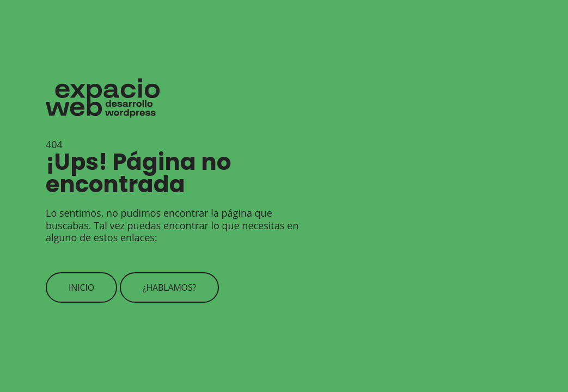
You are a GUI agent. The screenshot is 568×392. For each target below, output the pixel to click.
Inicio (81, 287)
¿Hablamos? (170, 287)
